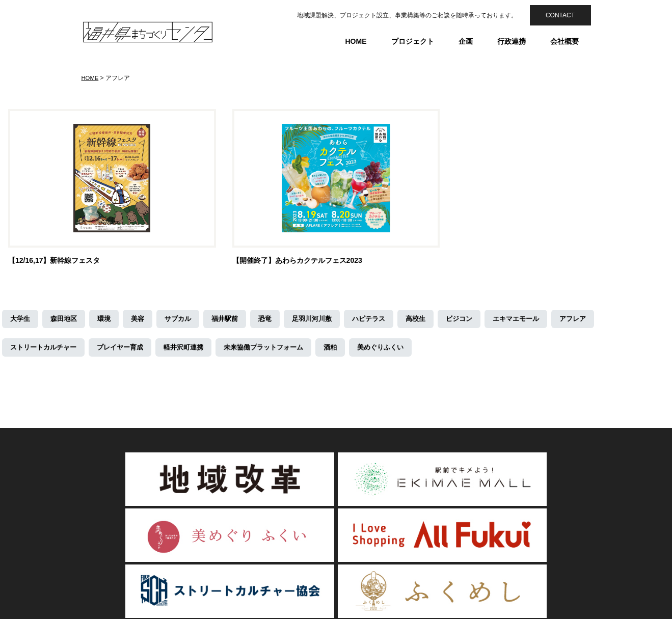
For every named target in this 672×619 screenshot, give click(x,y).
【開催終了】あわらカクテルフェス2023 (297, 262)
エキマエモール (537, 321)
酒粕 (348, 349)
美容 (143, 321)
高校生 (433, 321)
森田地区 (66, 321)
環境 (108, 321)
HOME (356, 41)
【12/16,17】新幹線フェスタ (54, 262)
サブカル (184, 321)
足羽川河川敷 (324, 321)
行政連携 (512, 41)
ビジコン (478, 321)
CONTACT (560, 15)
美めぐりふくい (401, 349)
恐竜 (275, 321)
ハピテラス (384, 321)
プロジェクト (413, 41)
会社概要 (565, 41)
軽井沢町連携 (194, 349)
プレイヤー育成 (127, 349)
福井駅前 (233, 321)
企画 (466, 41)
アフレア (597, 321)
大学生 (21, 321)
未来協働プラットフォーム (278, 349)
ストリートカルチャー (46, 349)
